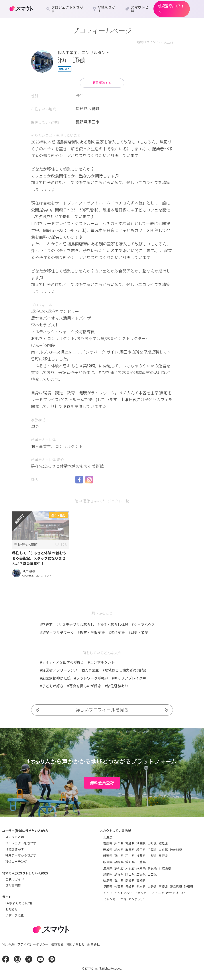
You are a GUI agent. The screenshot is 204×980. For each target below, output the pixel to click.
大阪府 (130, 868)
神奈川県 (176, 850)
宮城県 (130, 843)
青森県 (108, 843)
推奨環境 (57, 944)
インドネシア (124, 893)
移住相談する (102, 83)
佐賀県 (119, 887)
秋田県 (141, 843)
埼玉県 (141, 850)
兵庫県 (141, 868)
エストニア (156, 893)
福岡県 (108, 887)
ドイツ (108, 893)
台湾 (124, 899)
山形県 (152, 843)
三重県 (141, 862)
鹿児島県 (176, 887)
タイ (183, 893)
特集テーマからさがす (21, 855)
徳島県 (108, 881)
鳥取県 (108, 874)
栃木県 (119, 850)
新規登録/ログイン (171, 9)
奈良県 (152, 868)
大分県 (152, 887)
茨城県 (108, 850)
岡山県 (130, 874)
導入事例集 (13, 885)
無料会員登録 (102, 783)
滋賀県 (108, 868)
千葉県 (152, 850)
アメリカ (141, 893)
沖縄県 (188, 887)
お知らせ (12, 909)
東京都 (163, 850)
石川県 (130, 856)
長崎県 (130, 887)
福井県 (141, 856)
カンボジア (136, 899)
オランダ (172, 893)
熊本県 (141, 887)
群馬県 (130, 850)
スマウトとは (15, 837)
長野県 (163, 856)
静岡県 (119, 862)
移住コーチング (16, 861)
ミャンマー (111, 899)
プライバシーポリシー (33, 944)
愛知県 (130, 862)
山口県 (152, 874)
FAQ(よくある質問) (19, 903)
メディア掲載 (15, 915)
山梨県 (152, 856)
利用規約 (8, 944)
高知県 (141, 881)
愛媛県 (130, 881)
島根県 (119, 874)
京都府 (119, 868)
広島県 (141, 874)
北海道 (108, 837)
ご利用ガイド (15, 879)
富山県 (119, 856)
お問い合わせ (75, 944)
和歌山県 (165, 868)
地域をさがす (15, 849)
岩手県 (119, 843)
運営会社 (94, 944)
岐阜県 (108, 862)
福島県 (163, 843)
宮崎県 (163, 887)
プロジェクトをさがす (21, 843)
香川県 (119, 881)
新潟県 (108, 856)
